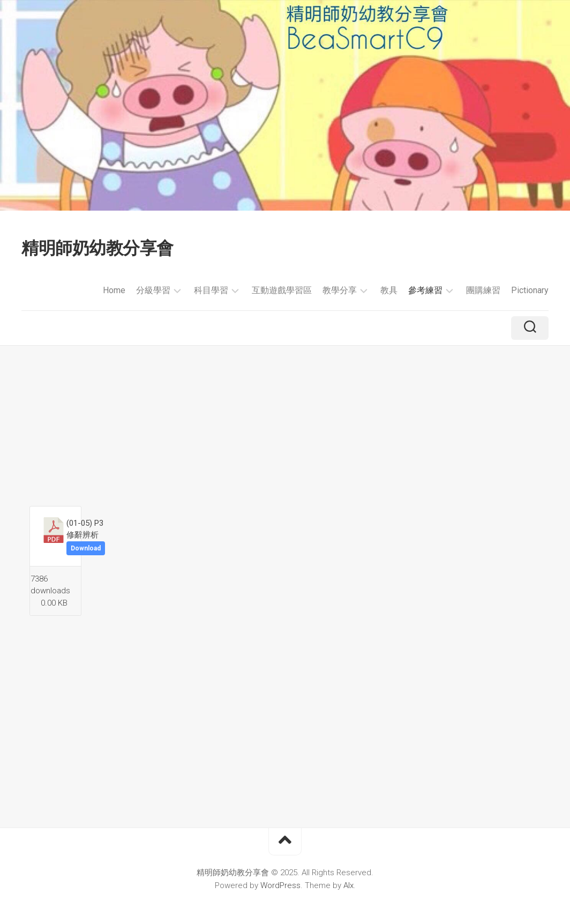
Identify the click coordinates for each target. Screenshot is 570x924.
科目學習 (211, 290)
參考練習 (425, 290)
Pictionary (530, 290)
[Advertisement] (285, 426)
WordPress (280, 885)
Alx (348, 885)
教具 (389, 290)
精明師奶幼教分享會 (97, 248)
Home (114, 290)
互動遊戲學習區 (282, 290)
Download (86, 548)
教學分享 (340, 290)
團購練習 (483, 290)
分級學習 (153, 290)
